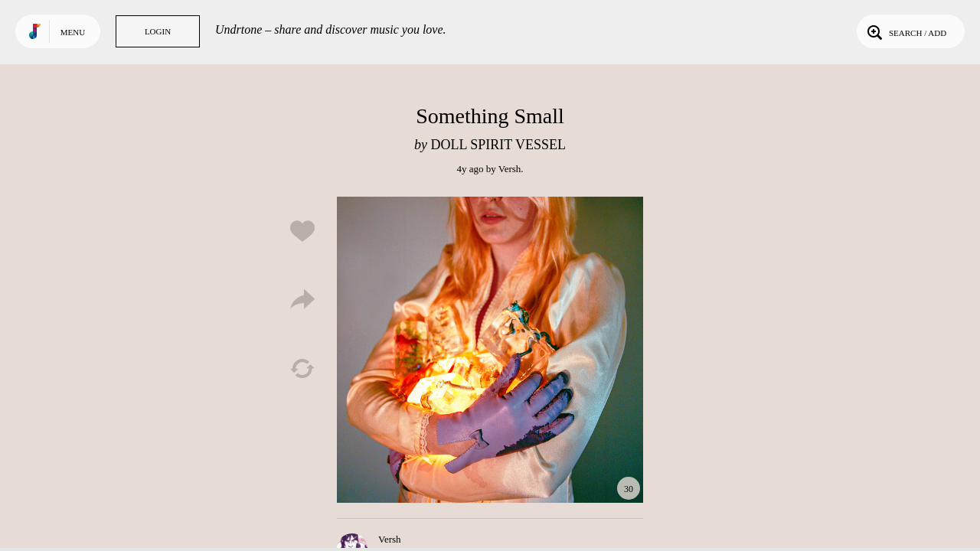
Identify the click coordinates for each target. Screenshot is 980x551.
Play (490, 350)
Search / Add (905, 31)
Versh (510, 169)
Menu (73, 32)
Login (158, 31)
